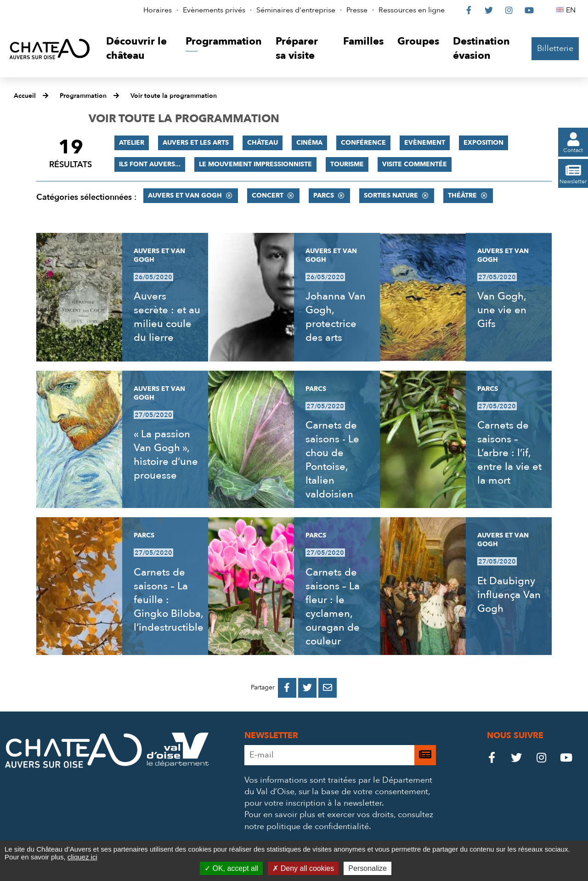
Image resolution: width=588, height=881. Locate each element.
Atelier (132, 143)
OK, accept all (231, 868)
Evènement (425, 143)
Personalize (367, 868)
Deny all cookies (303, 868)
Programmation (83, 96)
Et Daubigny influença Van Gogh (509, 595)
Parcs (324, 195)
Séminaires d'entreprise (296, 10)
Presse (357, 10)
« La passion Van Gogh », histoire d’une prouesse (166, 455)
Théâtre (462, 195)
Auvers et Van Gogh (185, 195)
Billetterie (555, 48)
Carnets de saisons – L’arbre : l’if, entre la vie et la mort (509, 453)
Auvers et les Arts (196, 143)
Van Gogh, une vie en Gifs (502, 310)
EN (572, 10)
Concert (268, 195)
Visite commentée (415, 164)
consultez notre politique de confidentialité (339, 820)
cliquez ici (82, 857)
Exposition (483, 143)
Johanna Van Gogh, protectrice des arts (336, 317)
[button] (139, 49)
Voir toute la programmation (174, 96)
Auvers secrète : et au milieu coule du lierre (167, 317)
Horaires (158, 10)
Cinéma (309, 143)
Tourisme (347, 164)
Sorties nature (391, 195)
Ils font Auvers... (150, 164)
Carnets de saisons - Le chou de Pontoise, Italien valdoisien (332, 460)
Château (263, 143)
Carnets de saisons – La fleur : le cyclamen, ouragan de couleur (333, 607)
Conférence (363, 143)
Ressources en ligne (412, 10)
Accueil (25, 96)
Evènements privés (214, 10)
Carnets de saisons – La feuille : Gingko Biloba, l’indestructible (169, 600)
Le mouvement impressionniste (255, 164)
